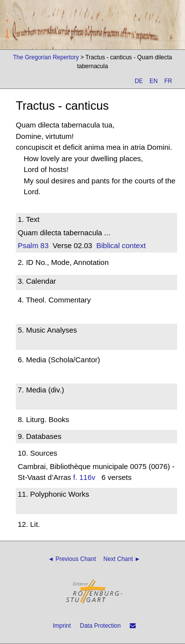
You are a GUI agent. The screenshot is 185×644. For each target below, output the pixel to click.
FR (168, 81)
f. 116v (84, 477)
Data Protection (100, 626)
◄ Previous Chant (72, 559)
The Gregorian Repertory (46, 57)
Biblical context (121, 245)
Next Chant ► (122, 559)
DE (139, 81)
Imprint (62, 626)
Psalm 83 (33, 245)
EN (154, 81)
